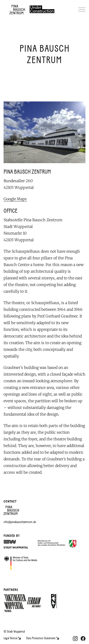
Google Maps (15, 199)
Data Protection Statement (42, 638)
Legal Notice (12, 638)
